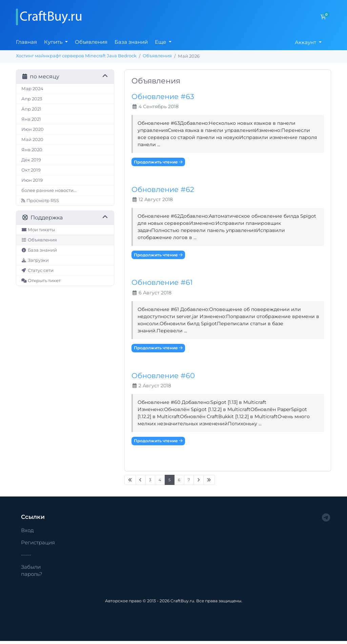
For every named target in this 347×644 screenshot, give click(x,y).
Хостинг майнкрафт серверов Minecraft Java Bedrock (76, 56)
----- (26, 555)
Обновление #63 (163, 96)
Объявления (91, 42)
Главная (26, 42)
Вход (27, 530)
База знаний (131, 42)
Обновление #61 (162, 282)
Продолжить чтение (158, 162)
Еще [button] (161, 42)
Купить (54, 42)
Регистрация (38, 542)
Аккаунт (306, 42)
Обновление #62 (163, 189)
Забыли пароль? (32, 570)
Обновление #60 (163, 376)
